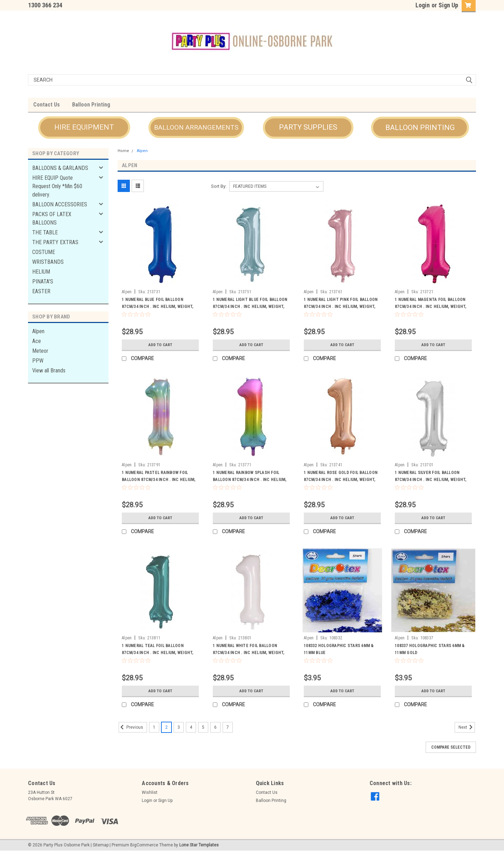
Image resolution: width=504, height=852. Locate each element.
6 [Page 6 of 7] (215, 727)
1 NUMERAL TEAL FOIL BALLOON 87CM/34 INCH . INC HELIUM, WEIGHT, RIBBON (158, 653)
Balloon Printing (91, 105)
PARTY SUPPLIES (308, 127)
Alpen (38, 331)
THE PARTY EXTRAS (55, 242)
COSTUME (44, 252)
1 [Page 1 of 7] (154, 727)
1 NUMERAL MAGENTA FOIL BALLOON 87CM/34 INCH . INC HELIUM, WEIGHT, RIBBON (431, 307)
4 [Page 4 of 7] (191, 727)
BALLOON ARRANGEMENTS (196, 127)
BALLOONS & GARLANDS (60, 168)
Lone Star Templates (199, 845)
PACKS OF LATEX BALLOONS (52, 218)
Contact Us (47, 105)
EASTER (41, 291)
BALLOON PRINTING (420, 128)
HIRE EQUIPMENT (84, 127)
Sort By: (219, 186)
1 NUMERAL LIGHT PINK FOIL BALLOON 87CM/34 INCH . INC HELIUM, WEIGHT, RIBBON (341, 307)
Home (123, 151)
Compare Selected (451, 747)
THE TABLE (45, 232)
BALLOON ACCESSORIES (60, 204)
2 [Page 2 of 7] (166, 727)
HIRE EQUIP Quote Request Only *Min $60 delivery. (57, 186)
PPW (38, 361)
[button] (84, 128)
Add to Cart (160, 345)
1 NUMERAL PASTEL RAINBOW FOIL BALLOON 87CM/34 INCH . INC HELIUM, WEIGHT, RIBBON (159, 480)
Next (467, 727)
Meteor (40, 351)
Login (423, 5)
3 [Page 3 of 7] (179, 727)
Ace (37, 341)
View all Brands (49, 370)
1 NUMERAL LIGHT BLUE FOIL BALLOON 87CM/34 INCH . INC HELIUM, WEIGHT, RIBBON (250, 307)
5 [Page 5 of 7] (203, 727)
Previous (131, 727)
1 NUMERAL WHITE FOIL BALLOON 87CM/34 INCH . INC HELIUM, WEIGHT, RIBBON (249, 653)
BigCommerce (144, 845)
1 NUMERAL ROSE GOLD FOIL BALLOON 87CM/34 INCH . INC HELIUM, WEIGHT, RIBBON (341, 480)
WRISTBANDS (48, 262)
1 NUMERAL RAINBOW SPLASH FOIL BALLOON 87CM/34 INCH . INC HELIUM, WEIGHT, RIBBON (250, 480)
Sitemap (101, 845)
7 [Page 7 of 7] (228, 727)
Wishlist (150, 792)
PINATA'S (43, 281)
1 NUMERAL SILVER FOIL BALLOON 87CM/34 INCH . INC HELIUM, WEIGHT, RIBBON (431, 480)
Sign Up (448, 5)
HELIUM (41, 272)
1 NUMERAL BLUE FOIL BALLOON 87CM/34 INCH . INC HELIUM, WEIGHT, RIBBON (158, 307)
